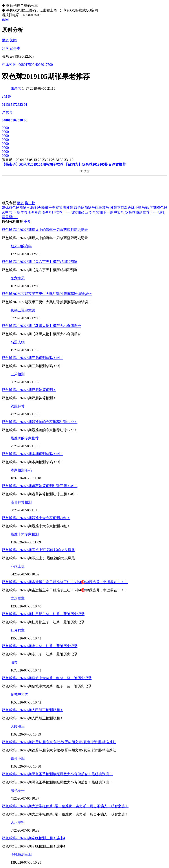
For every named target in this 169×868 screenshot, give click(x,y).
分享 (5, 48)
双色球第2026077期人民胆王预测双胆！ (33, 710)
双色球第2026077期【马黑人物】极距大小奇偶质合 (41, 326)
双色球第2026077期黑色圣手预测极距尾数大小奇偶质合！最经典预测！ (57, 774)
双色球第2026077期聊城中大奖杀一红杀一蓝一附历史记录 (47, 678)
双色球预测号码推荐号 (92, 208)
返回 (5, 20)
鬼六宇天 (18, 278)
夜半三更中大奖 (23, 310)
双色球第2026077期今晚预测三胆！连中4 (33, 838)
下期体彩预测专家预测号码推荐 (38, 212)
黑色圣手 (18, 790)
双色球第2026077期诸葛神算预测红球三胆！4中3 (40, 486)
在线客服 (9, 65)
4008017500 (26, 65)
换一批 (30, 203)
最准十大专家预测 (25, 534)
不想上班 (18, 566)
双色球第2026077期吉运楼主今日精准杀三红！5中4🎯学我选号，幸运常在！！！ (65, 582)
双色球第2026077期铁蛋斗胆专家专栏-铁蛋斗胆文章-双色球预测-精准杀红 (59, 742)
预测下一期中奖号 (110, 212)
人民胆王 (18, 726)
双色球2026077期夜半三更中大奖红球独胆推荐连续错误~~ (47, 294)
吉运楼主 (18, 598)
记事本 (15, 48)
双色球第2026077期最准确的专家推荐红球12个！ (40, 422)
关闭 (13, 40)
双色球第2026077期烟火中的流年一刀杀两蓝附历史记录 (45, 230)
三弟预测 (18, 374)
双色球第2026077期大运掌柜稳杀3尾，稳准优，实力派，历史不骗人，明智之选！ (65, 806)
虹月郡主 (18, 630)
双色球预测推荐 (137, 212)
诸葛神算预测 (21, 502)
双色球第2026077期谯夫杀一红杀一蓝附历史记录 (40, 646)
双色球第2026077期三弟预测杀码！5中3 (33, 358)
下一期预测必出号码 (79, 212)
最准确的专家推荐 (25, 438)
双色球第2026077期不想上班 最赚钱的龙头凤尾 (38, 550)
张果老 (16, 88)
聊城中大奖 (19, 694)
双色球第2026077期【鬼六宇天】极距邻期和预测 (40, 262)
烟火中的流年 (21, 246)
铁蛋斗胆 (18, 758)
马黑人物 (18, 342)
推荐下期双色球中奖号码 (129, 208)
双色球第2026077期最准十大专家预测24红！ (36, 518)
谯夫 (14, 662)
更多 (5, 40)
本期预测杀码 (21, 470)
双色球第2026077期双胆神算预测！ (29, 390)
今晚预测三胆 (21, 854)
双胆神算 (18, 406)
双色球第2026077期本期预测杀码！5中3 (33, 454)
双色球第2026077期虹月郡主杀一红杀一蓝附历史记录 (43, 614)
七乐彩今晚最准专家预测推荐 (50, 208)
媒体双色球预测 (14, 208)
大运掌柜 (18, 822)
